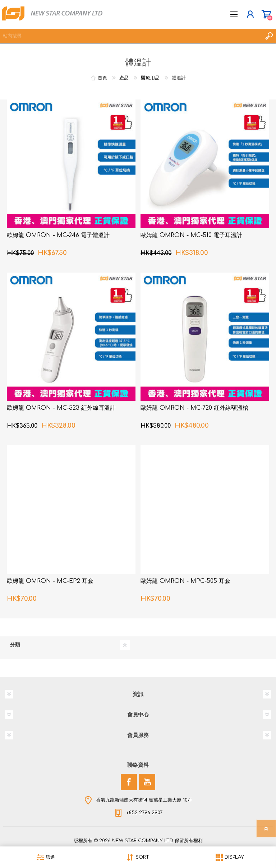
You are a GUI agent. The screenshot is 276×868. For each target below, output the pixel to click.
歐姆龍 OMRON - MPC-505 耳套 (185, 581)
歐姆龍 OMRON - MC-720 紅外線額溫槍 (194, 408)
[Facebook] (129, 782)
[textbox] (131, 36)
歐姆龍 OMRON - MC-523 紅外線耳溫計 (61, 408)
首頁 (102, 78)
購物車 (266, 14)
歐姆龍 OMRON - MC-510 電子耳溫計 (191, 235)
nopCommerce (153, 842)
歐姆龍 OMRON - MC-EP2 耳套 (50, 581)
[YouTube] (147, 782)
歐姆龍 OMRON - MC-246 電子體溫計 (58, 235)
